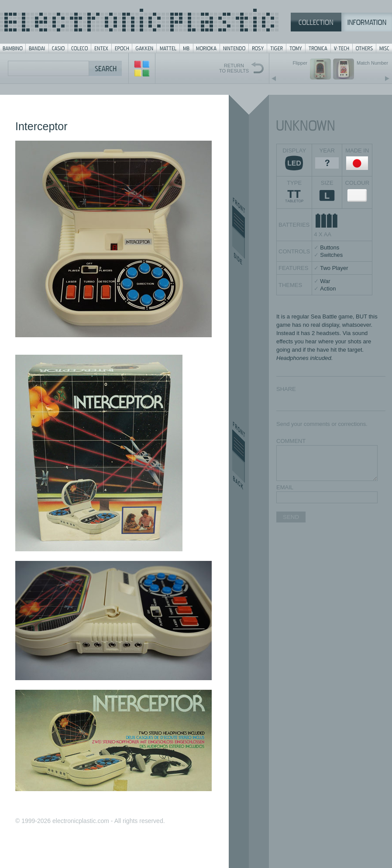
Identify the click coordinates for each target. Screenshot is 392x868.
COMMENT (291, 441)
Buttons (330, 247)
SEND (291, 517)
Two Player (334, 268)
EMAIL (285, 487)
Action (328, 289)
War (325, 281)
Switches (331, 255)
